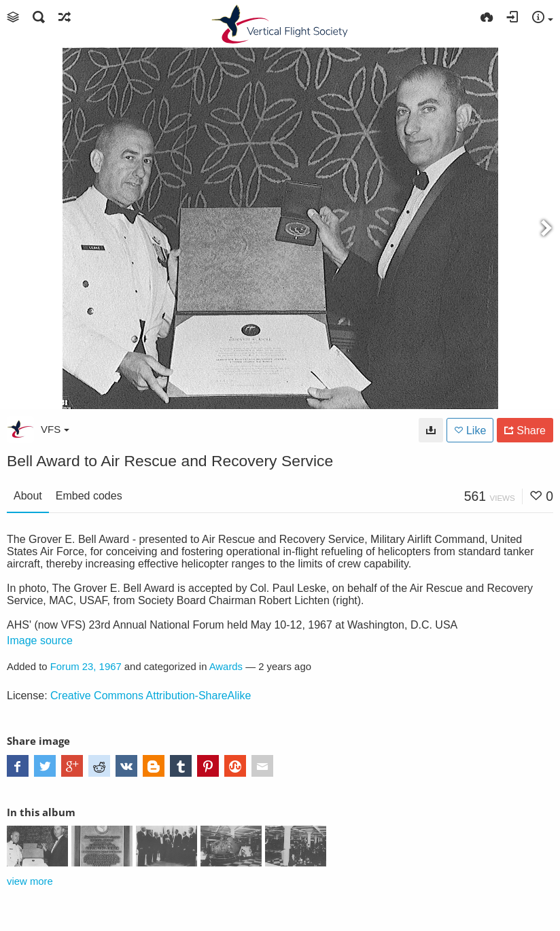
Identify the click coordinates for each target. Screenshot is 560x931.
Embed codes (89, 496)
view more (30, 881)
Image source (40, 640)
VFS (55, 429)
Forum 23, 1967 (86, 667)
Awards (226, 667)
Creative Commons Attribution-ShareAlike (151, 696)
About (28, 496)
